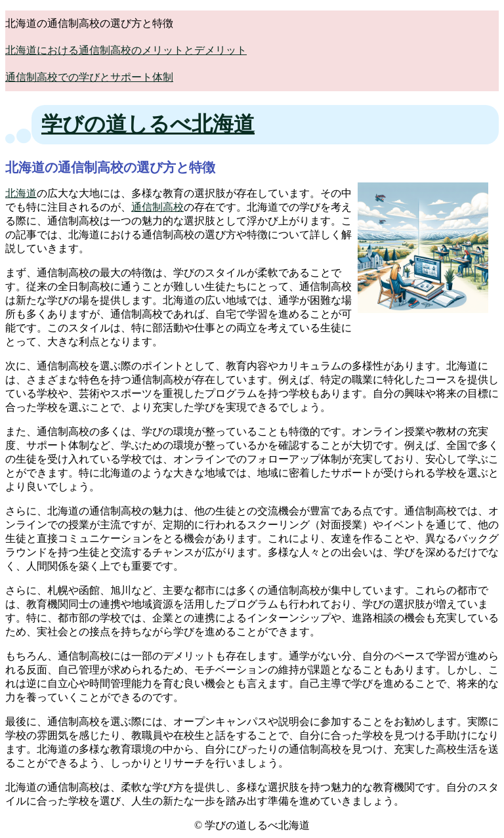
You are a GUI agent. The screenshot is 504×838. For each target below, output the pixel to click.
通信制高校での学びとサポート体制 (89, 77)
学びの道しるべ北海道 (148, 124)
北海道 (21, 193)
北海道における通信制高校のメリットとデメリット (126, 50)
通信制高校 (157, 207)
